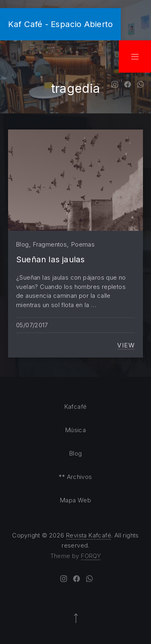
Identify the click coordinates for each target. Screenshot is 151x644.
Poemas (83, 244)
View (126, 345)
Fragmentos (50, 244)
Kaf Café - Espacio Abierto (60, 24)
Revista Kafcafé (89, 535)
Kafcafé (76, 407)
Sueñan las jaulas (50, 259)
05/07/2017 (32, 325)
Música (75, 430)
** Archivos (75, 477)
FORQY (91, 556)
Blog (23, 244)
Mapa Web (75, 500)
